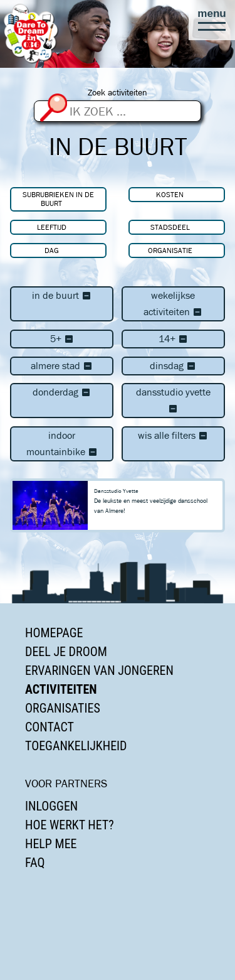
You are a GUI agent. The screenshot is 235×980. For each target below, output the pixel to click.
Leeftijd (52, 227)
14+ (173, 339)
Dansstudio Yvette (173, 400)
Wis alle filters (173, 435)
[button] (212, 20)
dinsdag (173, 366)
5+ (62, 339)
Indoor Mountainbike (62, 444)
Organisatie (170, 250)
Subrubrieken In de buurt (58, 199)
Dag (52, 250)
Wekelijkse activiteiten (173, 304)
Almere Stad (62, 366)
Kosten (170, 194)
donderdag (62, 392)
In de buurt (62, 295)
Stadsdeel (170, 227)
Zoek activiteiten (118, 93)
